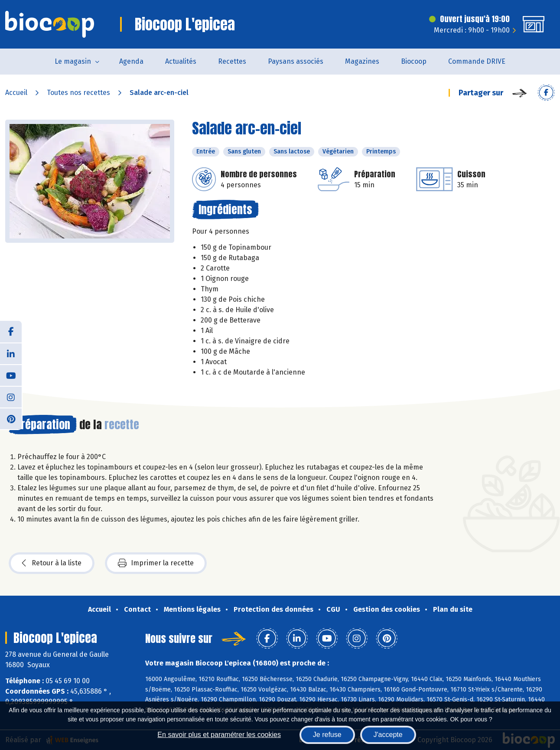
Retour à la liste (52, 563)
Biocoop (414, 61)
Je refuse (327, 735)
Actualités (181, 61)
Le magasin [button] (73, 61)
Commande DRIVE (477, 61)
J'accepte (388, 735)
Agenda (131, 61)
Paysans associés (296, 61)
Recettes (232, 61)
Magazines (362, 61)
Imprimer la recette (156, 563)
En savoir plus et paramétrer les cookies (219, 735)
